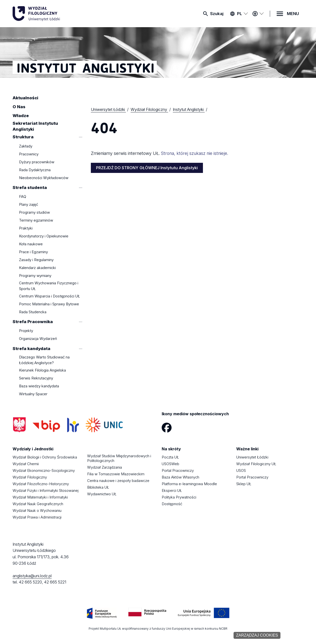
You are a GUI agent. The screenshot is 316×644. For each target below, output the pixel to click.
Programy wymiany (35, 276)
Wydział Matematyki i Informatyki (40, 497)
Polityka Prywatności (179, 497)
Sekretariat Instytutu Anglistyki (35, 126)
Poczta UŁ (170, 457)
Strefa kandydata (31, 349)
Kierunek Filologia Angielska (42, 370)
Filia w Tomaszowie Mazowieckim (116, 474)
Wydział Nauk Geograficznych (38, 504)
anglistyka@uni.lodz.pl (32, 576)
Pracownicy (29, 154)
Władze (21, 116)
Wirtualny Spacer (33, 394)
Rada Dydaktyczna (35, 170)
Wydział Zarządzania (105, 467)
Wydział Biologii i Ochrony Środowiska (45, 457)
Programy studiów (34, 213)
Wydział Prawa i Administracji (37, 517)
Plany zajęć (29, 205)
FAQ (23, 197)
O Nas (19, 107)
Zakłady (26, 146)
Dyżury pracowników (37, 162)
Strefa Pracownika (33, 322)
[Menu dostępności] (258, 14)
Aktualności (25, 98)
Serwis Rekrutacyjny (36, 378)
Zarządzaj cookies (257, 635)
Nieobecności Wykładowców (44, 178)
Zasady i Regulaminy (36, 260)
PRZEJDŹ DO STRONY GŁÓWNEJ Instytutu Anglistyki (147, 168)
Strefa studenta (30, 187)
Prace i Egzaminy (33, 252)
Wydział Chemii (26, 464)
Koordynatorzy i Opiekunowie (44, 236)
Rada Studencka (33, 312)
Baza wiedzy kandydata (39, 386)
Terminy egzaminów (36, 220)
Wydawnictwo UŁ (102, 494)
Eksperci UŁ (172, 490)
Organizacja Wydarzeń (38, 339)
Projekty (26, 331)
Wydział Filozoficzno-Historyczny (41, 484)
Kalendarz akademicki (37, 268)
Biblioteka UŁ (98, 487)
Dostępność (172, 504)
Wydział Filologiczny (30, 477)
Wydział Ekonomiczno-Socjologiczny (44, 470)
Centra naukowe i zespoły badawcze (118, 481)
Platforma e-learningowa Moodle (189, 484)
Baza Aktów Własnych (180, 477)
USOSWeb (170, 464)
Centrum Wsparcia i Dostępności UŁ (49, 296)
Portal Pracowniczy (178, 470)
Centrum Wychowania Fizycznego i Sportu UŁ (49, 286)
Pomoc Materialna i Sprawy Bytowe (49, 304)
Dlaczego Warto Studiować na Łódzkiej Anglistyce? (44, 360)
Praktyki (26, 228)
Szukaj (217, 14)
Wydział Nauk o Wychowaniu (37, 510)
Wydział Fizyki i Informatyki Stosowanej (46, 490)
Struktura (23, 137)
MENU (293, 14)
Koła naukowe (31, 244)
